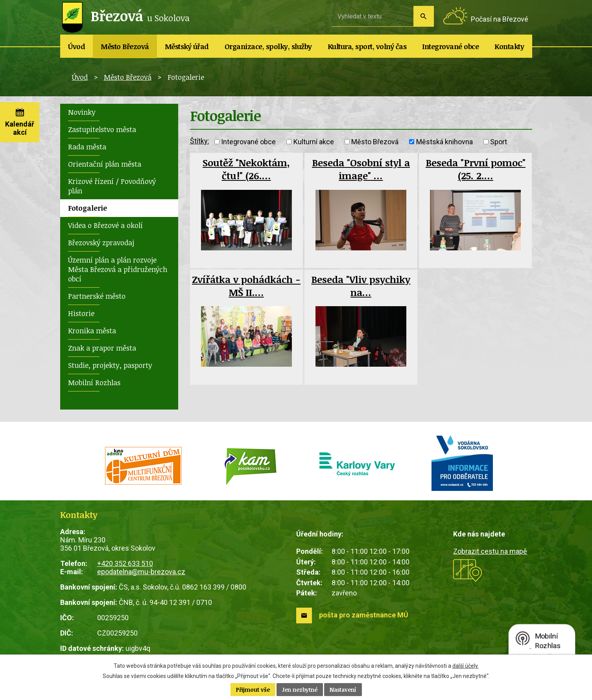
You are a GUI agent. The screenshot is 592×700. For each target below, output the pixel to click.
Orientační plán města (105, 164)
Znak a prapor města (102, 348)
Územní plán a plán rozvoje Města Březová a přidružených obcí (118, 269)
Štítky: (200, 141)
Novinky (82, 112)
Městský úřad (187, 46)
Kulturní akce (314, 142)
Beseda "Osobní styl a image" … (361, 169)
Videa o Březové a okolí (105, 225)
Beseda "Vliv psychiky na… (361, 286)
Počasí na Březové (500, 19)
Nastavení (343, 690)
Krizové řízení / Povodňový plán (112, 186)
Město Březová (125, 46)
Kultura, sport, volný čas (367, 46)
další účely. (466, 666)
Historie (81, 313)
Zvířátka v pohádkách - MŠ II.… (246, 286)
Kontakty (509, 46)
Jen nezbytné (300, 690)
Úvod (77, 46)
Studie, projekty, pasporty (110, 365)
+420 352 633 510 (125, 563)
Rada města (87, 147)
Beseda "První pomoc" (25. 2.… (476, 169)
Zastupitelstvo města (102, 129)
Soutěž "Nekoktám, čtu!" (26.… (246, 169)
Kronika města (92, 331)
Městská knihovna (444, 142)
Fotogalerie (88, 208)
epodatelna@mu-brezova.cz (141, 572)
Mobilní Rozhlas (94, 382)
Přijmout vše (253, 690)
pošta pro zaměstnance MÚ (364, 615)
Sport (499, 142)
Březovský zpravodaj (101, 243)
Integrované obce (450, 46)
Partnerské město (97, 296)
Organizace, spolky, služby (268, 46)
